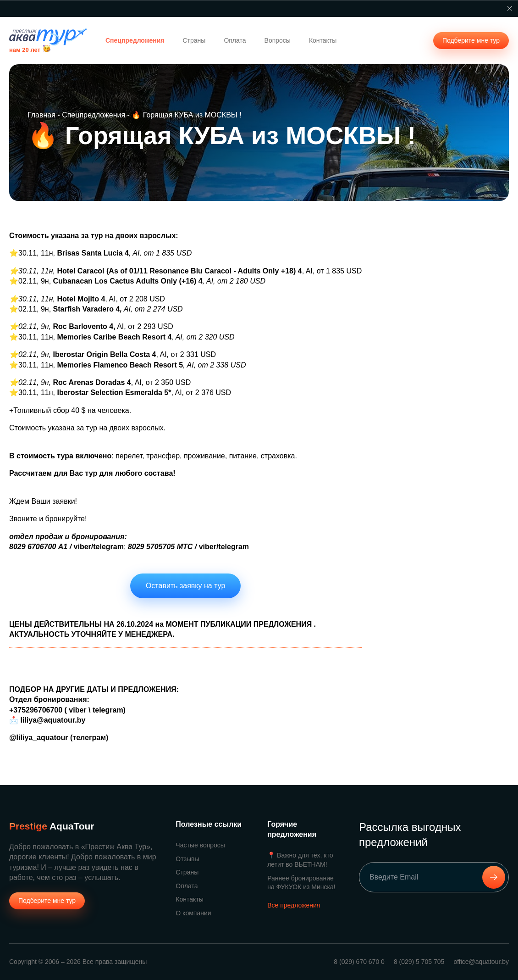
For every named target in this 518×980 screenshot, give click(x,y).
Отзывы (187, 859)
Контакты (323, 40)
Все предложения (294, 905)
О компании (193, 913)
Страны (194, 40)
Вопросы (278, 40)
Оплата (235, 40)
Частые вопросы (200, 845)
